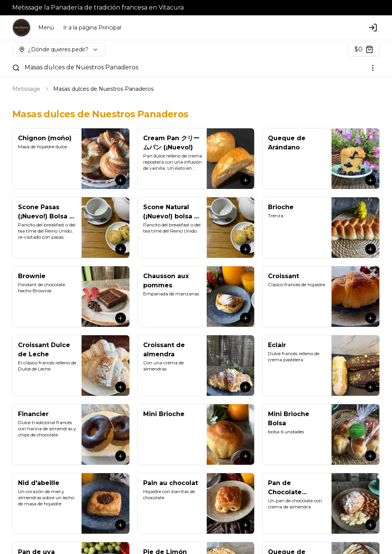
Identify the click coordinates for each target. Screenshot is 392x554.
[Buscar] (16, 68)
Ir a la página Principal (92, 28)
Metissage (26, 89)
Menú (46, 28)
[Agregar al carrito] (121, 180)
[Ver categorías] (373, 68)
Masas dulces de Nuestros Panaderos (81, 67)
